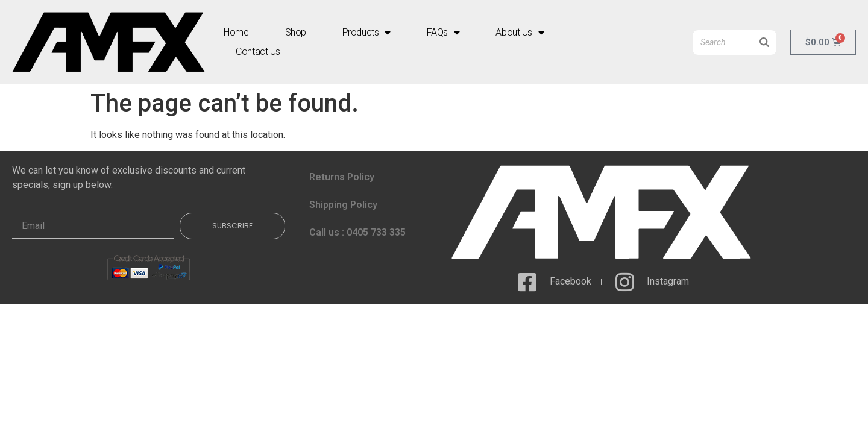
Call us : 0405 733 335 (357, 232)
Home (236, 32)
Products (366, 33)
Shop (296, 32)
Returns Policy (342, 177)
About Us (520, 33)
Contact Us (258, 52)
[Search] (764, 42)
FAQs (443, 33)
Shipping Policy (343, 205)
